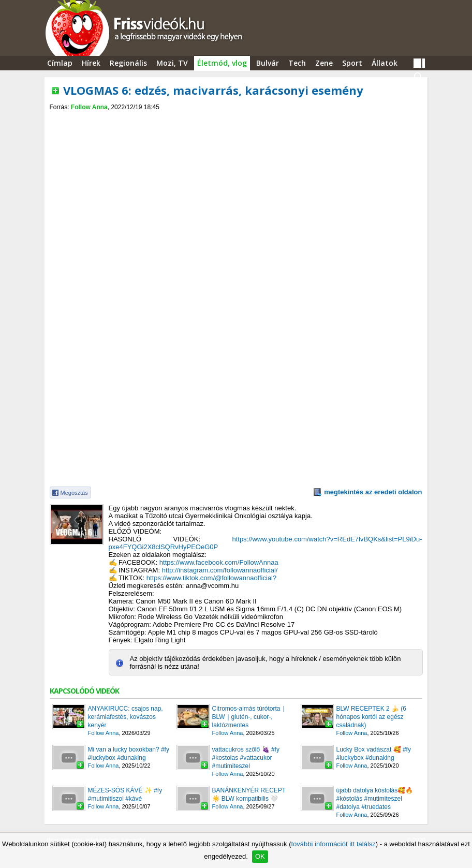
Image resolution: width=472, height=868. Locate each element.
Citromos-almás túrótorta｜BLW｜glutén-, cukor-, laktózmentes (249, 717)
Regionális (128, 63)
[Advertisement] (236, 120)
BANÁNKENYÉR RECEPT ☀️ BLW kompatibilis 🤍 (249, 795)
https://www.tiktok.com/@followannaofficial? (211, 578)
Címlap (60, 63)
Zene (324, 63)
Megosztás (74, 493)
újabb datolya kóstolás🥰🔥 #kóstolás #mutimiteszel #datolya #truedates (375, 799)
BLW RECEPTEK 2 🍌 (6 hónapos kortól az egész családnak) (371, 717)
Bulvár (268, 63)
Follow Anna (89, 107)
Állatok (385, 63)
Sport (352, 63)
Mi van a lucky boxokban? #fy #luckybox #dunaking (129, 754)
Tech (297, 63)
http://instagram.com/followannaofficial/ (220, 570)
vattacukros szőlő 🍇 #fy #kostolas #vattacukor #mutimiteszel (246, 758)
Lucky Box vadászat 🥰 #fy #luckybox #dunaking (374, 754)
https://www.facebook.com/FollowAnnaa (219, 562)
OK (260, 856)
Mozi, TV (172, 63)
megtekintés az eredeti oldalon (373, 492)
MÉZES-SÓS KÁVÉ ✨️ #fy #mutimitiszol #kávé (125, 795)
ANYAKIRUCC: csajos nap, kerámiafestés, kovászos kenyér (126, 717)
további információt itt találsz (333, 844)
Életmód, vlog (222, 63)
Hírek (91, 63)
